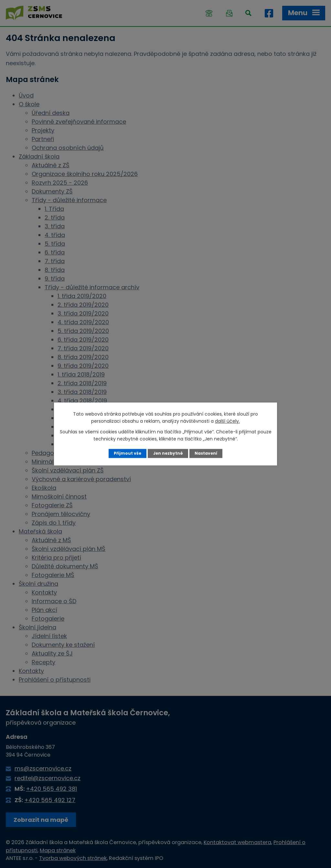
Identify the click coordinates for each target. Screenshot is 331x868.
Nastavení (207, 453)
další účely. (227, 421)
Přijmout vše (127, 453)
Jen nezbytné (168, 453)
